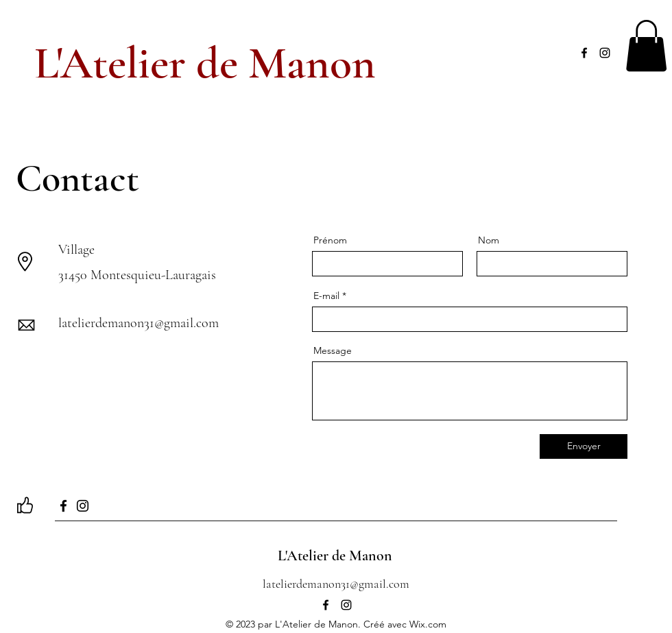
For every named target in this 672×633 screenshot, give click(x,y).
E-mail (326, 296)
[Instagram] (83, 506)
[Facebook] (63, 506)
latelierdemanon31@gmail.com (139, 323)
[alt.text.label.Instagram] (605, 53)
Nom (489, 240)
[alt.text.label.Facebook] (584, 53)
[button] (646, 46)
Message (333, 350)
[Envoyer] (584, 446)
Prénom (330, 240)
